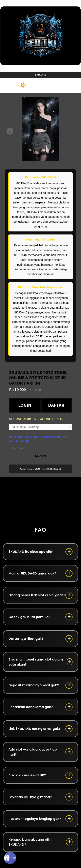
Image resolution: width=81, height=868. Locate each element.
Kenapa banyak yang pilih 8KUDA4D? (30, 842)
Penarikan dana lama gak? (31, 707)
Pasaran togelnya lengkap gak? (35, 819)
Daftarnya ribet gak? (26, 639)
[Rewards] (10, 858)
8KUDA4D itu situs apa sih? (31, 552)
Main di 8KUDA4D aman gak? (32, 573)
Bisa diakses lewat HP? (27, 775)
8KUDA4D (41, 75)
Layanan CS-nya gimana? (30, 797)
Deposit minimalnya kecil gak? (34, 685)
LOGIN (25, 405)
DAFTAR (56, 405)
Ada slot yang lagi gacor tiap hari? (33, 752)
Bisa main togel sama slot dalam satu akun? (36, 662)
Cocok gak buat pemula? (29, 617)
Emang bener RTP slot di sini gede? (37, 595)
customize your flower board (41, 469)
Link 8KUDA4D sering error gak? (35, 729)
